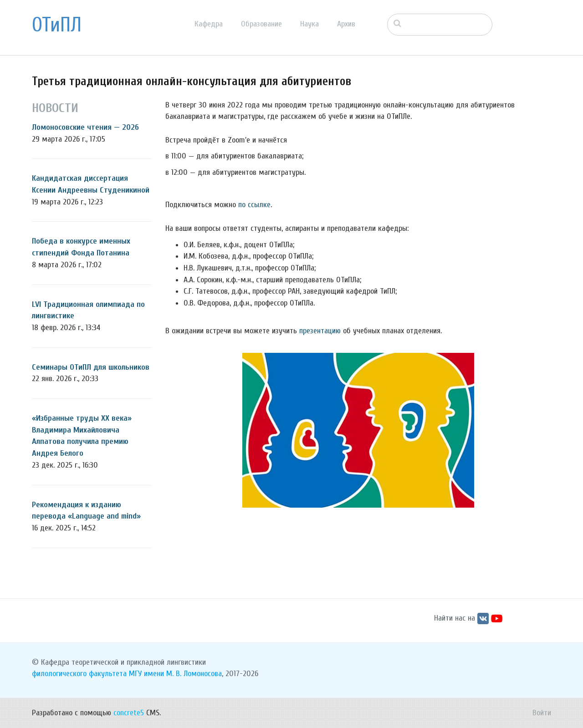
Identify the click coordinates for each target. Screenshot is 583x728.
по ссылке (254, 205)
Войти (542, 713)
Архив (346, 24)
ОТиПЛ (57, 25)
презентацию (320, 331)
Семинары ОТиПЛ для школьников (91, 367)
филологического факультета (79, 674)
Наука (309, 24)
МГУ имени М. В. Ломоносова (175, 674)
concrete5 (129, 713)
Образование (261, 24)
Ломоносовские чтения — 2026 (85, 127)
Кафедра (209, 24)
